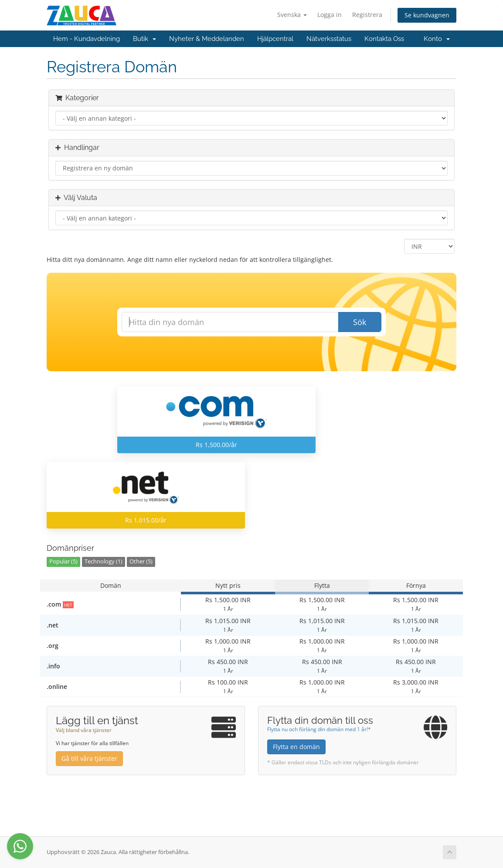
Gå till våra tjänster (89, 758)
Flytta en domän (296, 747)
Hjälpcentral (275, 39)
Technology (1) (104, 561)
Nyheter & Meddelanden (207, 39)
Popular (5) (63, 561)
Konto (437, 39)
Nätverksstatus (329, 39)
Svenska (292, 15)
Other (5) (141, 561)
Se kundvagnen (427, 15)
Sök (360, 322)
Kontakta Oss (384, 39)
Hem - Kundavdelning (87, 39)
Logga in (330, 15)
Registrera (367, 15)
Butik (144, 39)
